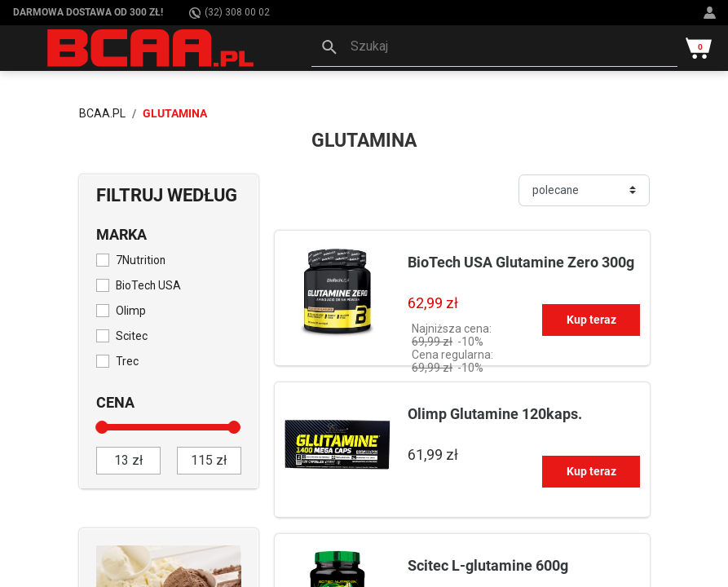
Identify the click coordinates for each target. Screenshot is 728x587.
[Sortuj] (584, 190)
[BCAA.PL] (152, 47)
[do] (209, 461)
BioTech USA (148, 285)
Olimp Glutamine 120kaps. (495, 414)
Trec (127, 361)
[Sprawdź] (169, 580)
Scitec (132, 336)
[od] (128, 461)
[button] (494, 48)
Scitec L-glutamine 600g (488, 565)
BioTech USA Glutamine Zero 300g (521, 262)
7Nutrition (141, 260)
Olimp (131, 311)
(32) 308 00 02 (229, 13)
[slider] (103, 427)
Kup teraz (591, 320)
